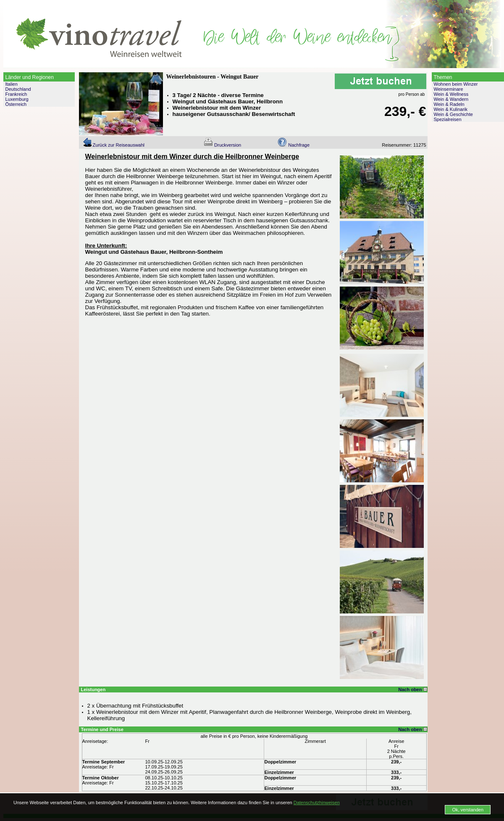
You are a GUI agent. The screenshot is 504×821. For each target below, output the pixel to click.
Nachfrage (294, 145)
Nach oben (412, 689)
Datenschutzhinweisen (317, 803)
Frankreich (16, 94)
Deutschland (18, 89)
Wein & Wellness (451, 94)
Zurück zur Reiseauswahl (114, 145)
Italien (12, 84)
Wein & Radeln (449, 104)
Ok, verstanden (468, 810)
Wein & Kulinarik (451, 109)
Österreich (16, 104)
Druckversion (222, 145)
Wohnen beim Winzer (456, 84)
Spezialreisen (448, 119)
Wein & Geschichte (453, 114)
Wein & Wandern (451, 99)
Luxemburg (17, 99)
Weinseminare (449, 89)
